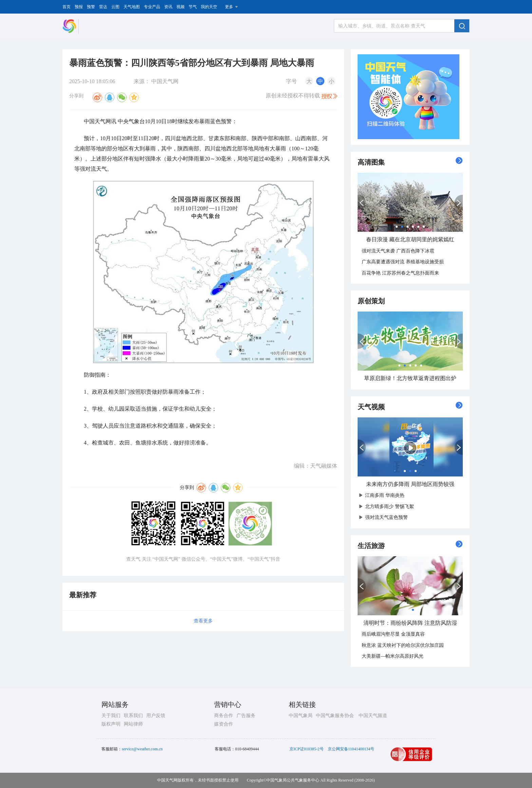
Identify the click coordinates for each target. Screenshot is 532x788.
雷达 (103, 7)
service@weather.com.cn (142, 749)
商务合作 (224, 716)
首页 (66, 7)
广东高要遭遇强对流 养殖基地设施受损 (403, 262)
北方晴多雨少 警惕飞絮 (388, 506)
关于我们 (111, 716)
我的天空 (209, 7)
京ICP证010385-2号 (307, 749)
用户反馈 (156, 716)
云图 (115, 7)
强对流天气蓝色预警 (385, 517)
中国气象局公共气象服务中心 (293, 780)
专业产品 (152, 7)
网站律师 (133, 724)
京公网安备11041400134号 (351, 749)
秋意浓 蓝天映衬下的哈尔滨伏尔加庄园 (403, 645)
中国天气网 (165, 81)
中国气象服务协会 (335, 716)
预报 (79, 7)
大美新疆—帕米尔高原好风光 (393, 656)
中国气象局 (301, 716)
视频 (180, 7)
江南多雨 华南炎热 (383, 495)
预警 (91, 7)
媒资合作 (224, 724)
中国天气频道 (373, 716)
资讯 (168, 7)
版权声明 (111, 724)
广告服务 (246, 716)
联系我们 (133, 716)
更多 (229, 7)
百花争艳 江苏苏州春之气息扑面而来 (400, 273)
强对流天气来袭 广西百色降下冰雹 (398, 251)
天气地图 (132, 7)
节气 (193, 7)
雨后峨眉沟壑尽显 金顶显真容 (393, 634)
